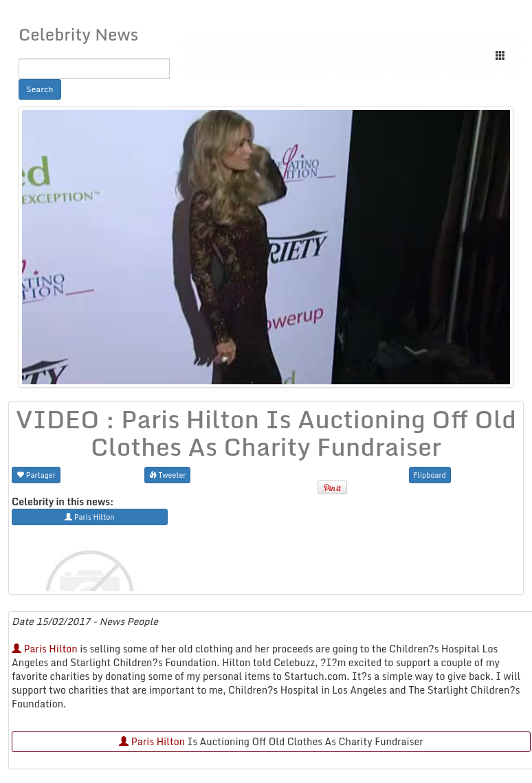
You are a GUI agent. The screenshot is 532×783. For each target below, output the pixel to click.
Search (40, 89)
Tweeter (168, 475)
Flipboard (430, 475)
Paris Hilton (45, 649)
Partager (36, 475)
